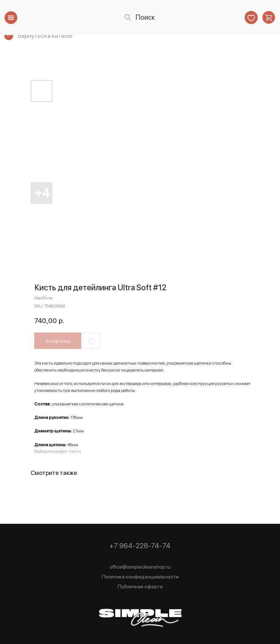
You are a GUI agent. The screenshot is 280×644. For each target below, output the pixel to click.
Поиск (145, 17)
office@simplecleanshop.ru (140, 567)
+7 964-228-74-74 (140, 546)
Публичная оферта (140, 586)
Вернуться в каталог (46, 36)
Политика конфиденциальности (140, 577)
